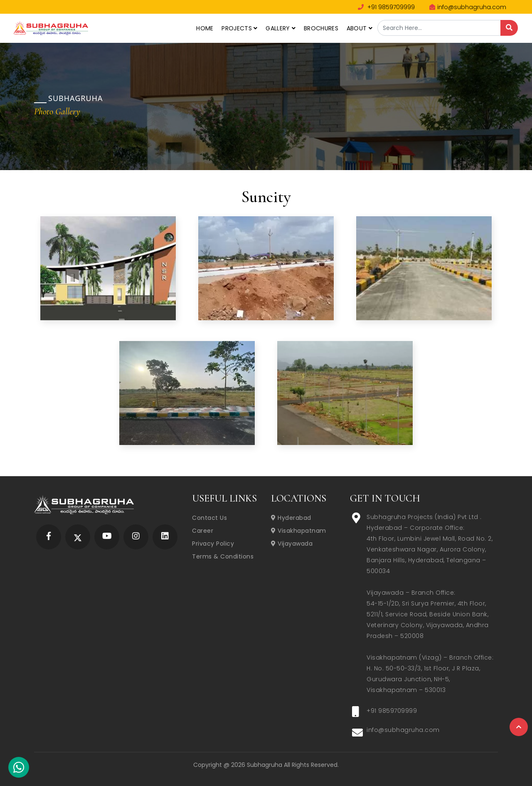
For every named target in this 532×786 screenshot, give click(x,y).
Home (205, 28)
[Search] (509, 28)
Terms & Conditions (223, 556)
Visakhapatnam (299, 531)
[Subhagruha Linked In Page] (165, 537)
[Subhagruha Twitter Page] (78, 537)
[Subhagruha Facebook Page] (49, 537)
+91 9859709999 (386, 7)
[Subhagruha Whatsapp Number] (19, 769)
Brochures (321, 28)
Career (203, 531)
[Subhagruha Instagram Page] (136, 537)
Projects (239, 28)
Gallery (281, 28)
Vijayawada (292, 544)
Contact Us (209, 518)
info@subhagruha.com (468, 7)
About (360, 28)
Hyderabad (291, 518)
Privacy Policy (213, 544)
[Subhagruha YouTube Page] (107, 537)
